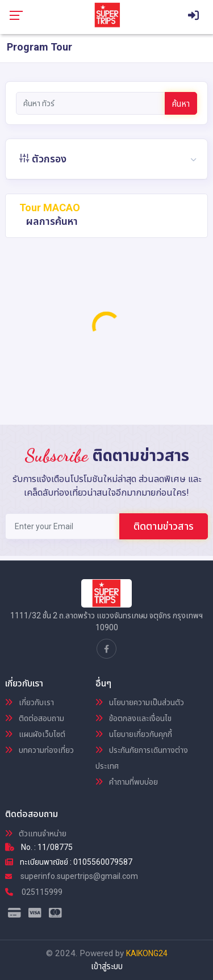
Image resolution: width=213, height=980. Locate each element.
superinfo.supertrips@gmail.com (72, 876)
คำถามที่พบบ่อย (127, 782)
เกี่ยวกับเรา (30, 702)
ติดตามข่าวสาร (164, 526)
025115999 (34, 892)
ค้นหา (181, 104)
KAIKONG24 (147, 953)
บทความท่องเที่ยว (39, 750)
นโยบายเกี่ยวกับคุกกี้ (134, 734)
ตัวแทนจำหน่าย (36, 834)
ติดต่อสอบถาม (35, 718)
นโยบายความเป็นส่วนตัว (140, 702)
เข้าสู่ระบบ (107, 966)
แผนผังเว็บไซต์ (35, 734)
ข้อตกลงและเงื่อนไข (133, 718)
